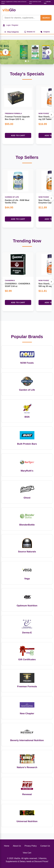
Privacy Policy (31, 846)
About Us (17, 846)
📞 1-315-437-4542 (47, 2)
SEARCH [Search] (46, 18)
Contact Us (45, 846)
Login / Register (10, 25)
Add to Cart (18, 135)
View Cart (27, 853)
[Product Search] (21, 18)
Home (7, 846)
